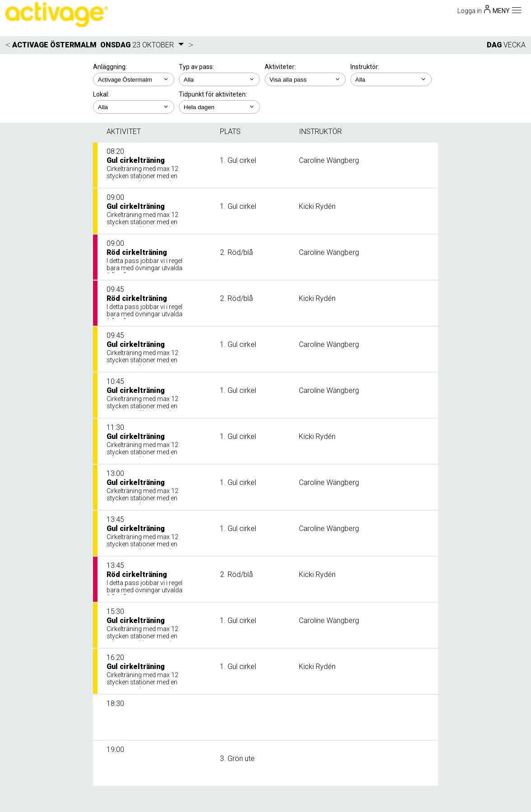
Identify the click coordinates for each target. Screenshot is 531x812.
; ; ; (134, 107)
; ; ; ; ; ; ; (391, 79)
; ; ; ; (305, 79)
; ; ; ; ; (219, 107)
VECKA (515, 45)
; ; (219, 79)
